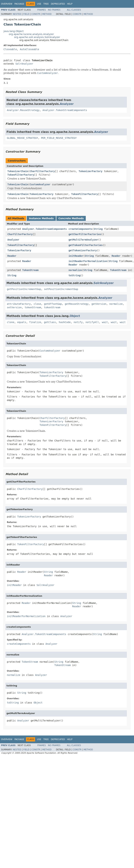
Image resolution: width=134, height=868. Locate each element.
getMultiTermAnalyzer (83, 240)
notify (78, 322)
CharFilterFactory (42, 171)
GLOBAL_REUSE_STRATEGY (22, 138)
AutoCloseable (30, 49)
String (98, 229)
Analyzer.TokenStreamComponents (65, 110)
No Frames (54, 10)
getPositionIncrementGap (24, 289)
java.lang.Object (14, 31)
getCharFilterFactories (85, 234)
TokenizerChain (18, 171)
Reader (12, 256)
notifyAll (92, 322)
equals (22, 322)
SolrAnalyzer (24, 64)
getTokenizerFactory (83, 250)
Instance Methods (41, 218)
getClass (50, 322)
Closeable (10, 49)
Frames (42, 10)
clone (11, 322)
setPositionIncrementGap (61, 289)
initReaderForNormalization (88, 261)
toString (74, 275)
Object (75, 316)
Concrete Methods (71, 218)
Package (19, 4)
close (37, 304)
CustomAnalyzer (40, 184)
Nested (17, 14)
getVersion (99, 304)
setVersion (14, 307)
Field (26, 14)
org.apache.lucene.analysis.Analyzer (31, 34)
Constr (36, 14)
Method (47, 14)
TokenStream (30, 270)
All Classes (74, 10)
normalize (75, 270)
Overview (7, 4)
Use (39, 4)
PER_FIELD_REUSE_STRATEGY (59, 138)
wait (105, 322)
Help (70, 4)
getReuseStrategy (77, 304)
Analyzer (67, 104)
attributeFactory (19, 304)
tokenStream (33, 307)
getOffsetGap (53, 304)
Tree (46, 4)
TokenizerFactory (91, 171)
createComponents (80, 229)
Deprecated (58, 4)
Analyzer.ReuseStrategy (23, 110)
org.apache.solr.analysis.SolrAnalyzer (37, 37)
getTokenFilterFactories (86, 245)
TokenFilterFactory (21, 175)
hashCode (65, 322)
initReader (76, 256)
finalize (35, 322)
